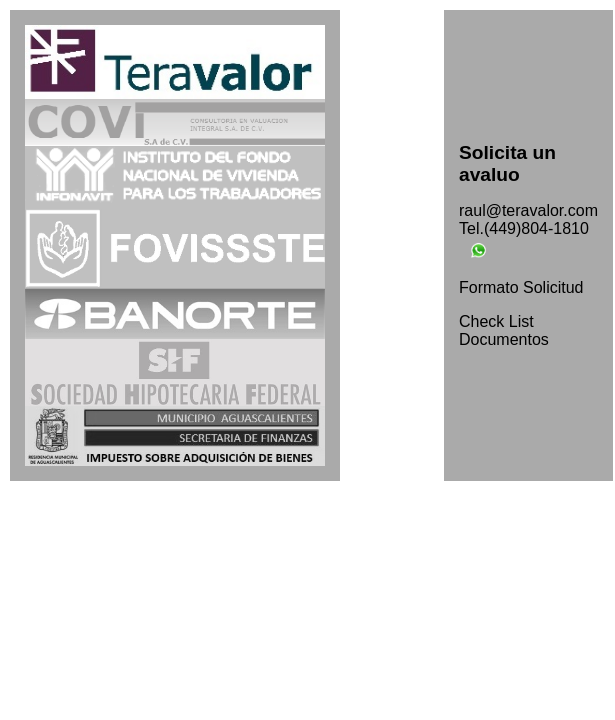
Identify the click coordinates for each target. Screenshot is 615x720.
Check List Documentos (504, 330)
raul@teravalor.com (528, 210)
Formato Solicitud (521, 287)
